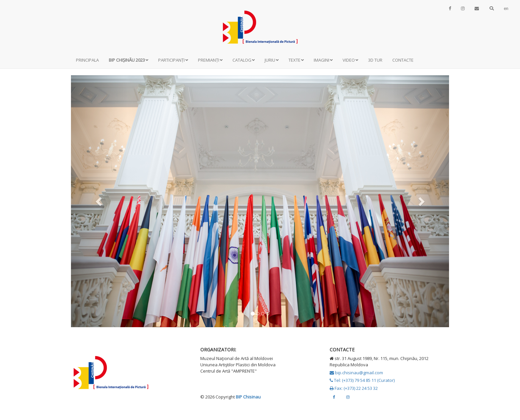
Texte (296, 60)
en (506, 8)
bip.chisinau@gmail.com (356, 373)
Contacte (403, 60)
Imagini (323, 60)
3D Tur (375, 60)
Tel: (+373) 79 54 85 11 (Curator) (362, 380)
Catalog (244, 60)
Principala (87, 60)
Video (350, 60)
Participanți (173, 60)
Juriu (272, 60)
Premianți (210, 60)
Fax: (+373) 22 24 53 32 (354, 388)
